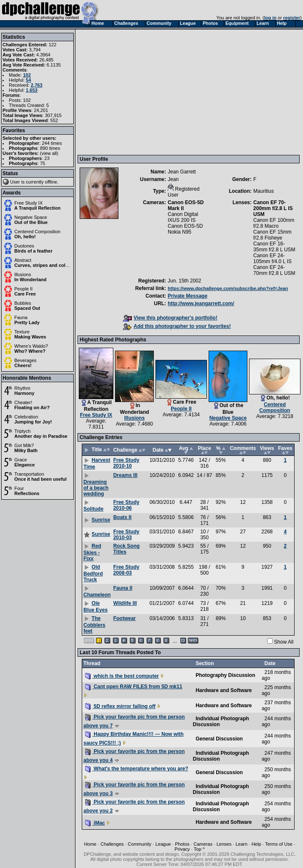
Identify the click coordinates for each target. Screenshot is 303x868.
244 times (52, 143)
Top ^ (199, 849)
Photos (182, 844)
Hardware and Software (224, 690)
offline (51, 182)
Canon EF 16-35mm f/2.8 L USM (274, 247)
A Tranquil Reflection (38, 208)
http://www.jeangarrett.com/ (201, 304)
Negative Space (31, 217)
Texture (22, 332)
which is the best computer (122, 676)
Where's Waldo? (31, 346)
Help (256, 844)
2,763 (37, 85)
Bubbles (23, 303)
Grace (21, 460)
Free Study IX (28, 203)
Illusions (23, 274)
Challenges (112, 844)
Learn (241, 844)
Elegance (24, 465)
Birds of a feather (33, 251)
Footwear (125, 618)
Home (90, 844)
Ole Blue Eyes (95, 607)
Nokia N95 (180, 232)
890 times (50, 148)
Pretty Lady (27, 322)
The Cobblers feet (94, 625)
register (292, 18)
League (163, 844)
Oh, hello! (25, 237)
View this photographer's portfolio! (170, 318)
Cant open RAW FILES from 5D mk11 (134, 687)
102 (27, 75)
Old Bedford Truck (93, 573)
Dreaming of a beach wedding (96, 488)
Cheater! (23, 402)
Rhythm (22, 388)
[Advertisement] (155, 92)
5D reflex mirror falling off (120, 706)
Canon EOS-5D (185, 226)
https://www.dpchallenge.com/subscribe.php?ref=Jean (228, 288)
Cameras (203, 844)
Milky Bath (26, 450)
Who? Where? (30, 351)
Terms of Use (279, 844)
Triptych (23, 431)
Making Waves (30, 337)
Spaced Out (27, 308)
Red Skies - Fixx (92, 552)
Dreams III (125, 475)
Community (139, 844)
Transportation (29, 474)
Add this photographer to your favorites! (177, 326)
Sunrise (101, 520)
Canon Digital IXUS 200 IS (183, 217)
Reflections (27, 493)
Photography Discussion (225, 675)
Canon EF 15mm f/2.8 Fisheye (272, 235)
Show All (284, 642)
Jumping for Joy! (33, 422)
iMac (95, 823)
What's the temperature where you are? (137, 769)
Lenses (224, 844)
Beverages (25, 360)
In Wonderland (30, 280)
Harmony (24, 393)
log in (270, 18)
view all (49, 153)
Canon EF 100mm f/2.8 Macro (274, 223)
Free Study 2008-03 (126, 570)
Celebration (26, 417)
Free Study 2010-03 (126, 535)
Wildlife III (125, 603)
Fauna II (123, 588)
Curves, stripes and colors (43, 265)
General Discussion (219, 739)
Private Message (188, 296)
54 (28, 80)
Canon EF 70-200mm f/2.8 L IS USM (273, 208)
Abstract (23, 260)
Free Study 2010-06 (126, 505)
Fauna (21, 317)
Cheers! (23, 365)
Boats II (122, 517)
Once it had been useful (40, 479)
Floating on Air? (32, 407)
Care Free (25, 294)
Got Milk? (24, 445)
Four (19, 488)
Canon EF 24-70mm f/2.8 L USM (274, 270)
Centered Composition (37, 232)
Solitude (93, 509)
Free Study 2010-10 (126, 463)
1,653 (32, 90)
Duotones (24, 246)
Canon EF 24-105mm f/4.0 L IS (272, 258)
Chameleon (97, 595)
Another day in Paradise (41, 436)
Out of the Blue (31, 222)
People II (23, 289)
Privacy (182, 849)
